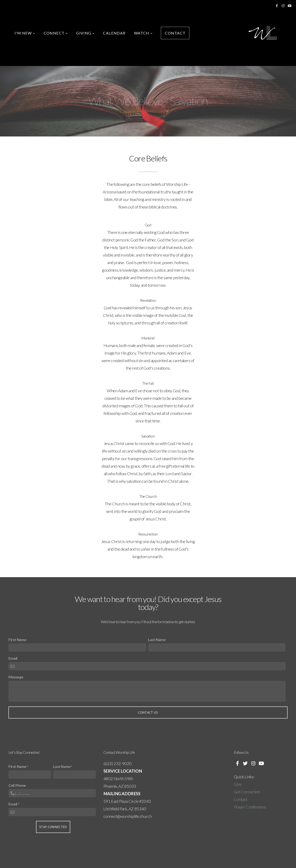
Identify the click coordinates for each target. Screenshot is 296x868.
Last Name (157, 640)
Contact (241, 799)
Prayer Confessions (250, 807)
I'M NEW (25, 33)
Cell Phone (17, 785)
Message (16, 677)
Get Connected (247, 792)
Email (13, 658)
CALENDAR (114, 33)
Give (238, 784)
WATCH (143, 33)
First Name (17, 640)
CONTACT (175, 33)
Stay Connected (53, 827)
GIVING (85, 33)
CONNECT (56, 33)
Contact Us (148, 712)
